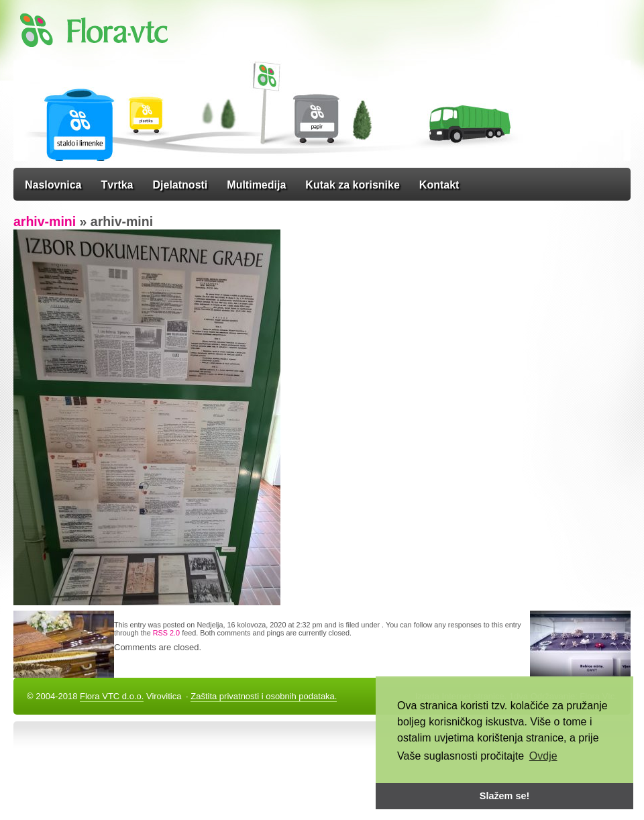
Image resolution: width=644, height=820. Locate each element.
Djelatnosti (180, 185)
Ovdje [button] (543, 756)
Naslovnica (53, 185)
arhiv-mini (45, 221)
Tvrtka (117, 185)
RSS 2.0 (166, 633)
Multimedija (256, 185)
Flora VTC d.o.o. (112, 696)
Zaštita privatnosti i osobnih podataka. (264, 696)
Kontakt (439, 185)
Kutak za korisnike (353, 185)
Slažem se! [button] (504, 796)
